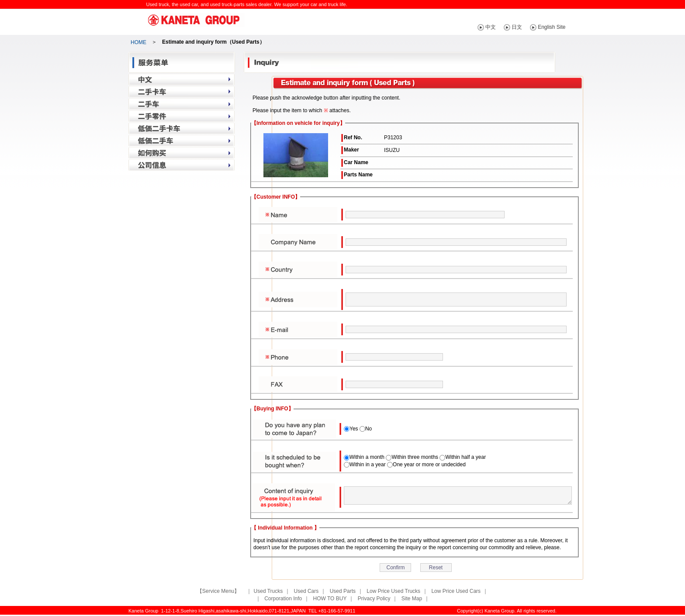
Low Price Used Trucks (393, 591)
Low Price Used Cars (456, 591)
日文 (529, 27)
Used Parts (343, 591)
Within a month (367, 457)
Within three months (415, 457)
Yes (354, 429)
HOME (138, 42)
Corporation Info (283, 599)
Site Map (412, 599)
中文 (503, 27)
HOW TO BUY (330, 599)
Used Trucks (268, 591)
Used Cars (306, 591)
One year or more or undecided (429, 465)
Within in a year (368, 465)
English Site (564, 27)
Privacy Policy (374, 599)
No (368, 429)
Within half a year (465, 457)
